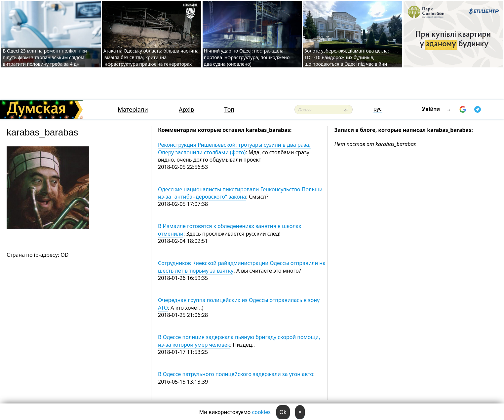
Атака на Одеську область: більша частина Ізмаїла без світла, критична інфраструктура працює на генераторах (151, 57)
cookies (261, 412)
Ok (283, 412)
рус (378, 109)
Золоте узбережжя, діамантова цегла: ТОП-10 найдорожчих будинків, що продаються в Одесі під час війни (347, 57)
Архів (186, 110)
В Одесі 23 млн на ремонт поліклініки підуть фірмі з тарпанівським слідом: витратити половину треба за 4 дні (45, 57)
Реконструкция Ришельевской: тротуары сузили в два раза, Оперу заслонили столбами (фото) (234, 148)
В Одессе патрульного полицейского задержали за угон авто (236, 374)
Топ (229, 110)
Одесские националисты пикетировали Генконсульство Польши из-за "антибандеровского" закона (240, 193)
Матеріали (133, 110)
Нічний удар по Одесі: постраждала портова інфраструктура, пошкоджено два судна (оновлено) (247, 57)
